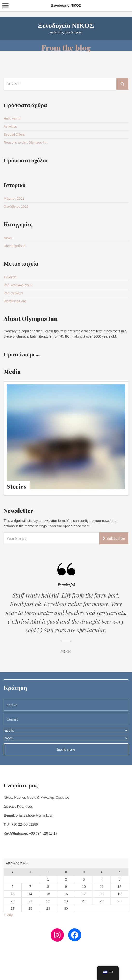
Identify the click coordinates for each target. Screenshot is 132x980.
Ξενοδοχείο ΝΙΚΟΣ (66, 25)
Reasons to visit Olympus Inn (26, 143)
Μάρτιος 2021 (14, 199)
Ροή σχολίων (13, 293)
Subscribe (114, 538)
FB (65, 966)
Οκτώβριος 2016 (16, 207)
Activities (10, 127)
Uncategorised (15, 246)
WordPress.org (15, 301)
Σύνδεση (10, 277)
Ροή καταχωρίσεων (18, 285)
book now (66, 749)
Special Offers (14, 135)
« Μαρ (8, 915)
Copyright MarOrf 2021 (66, 972)
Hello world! (12, 119)
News (8, 238)
